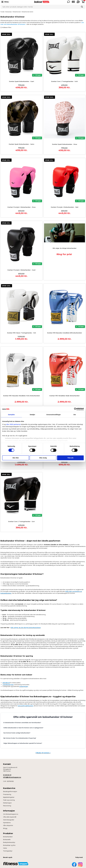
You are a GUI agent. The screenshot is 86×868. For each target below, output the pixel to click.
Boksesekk (7, 839)
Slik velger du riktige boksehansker (65, 248)
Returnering (7, 806)
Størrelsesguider (9, 820)
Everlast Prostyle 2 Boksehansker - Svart (22, 270)
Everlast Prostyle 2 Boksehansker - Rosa (21, 207)
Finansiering (7, 794)
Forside (2, 12)
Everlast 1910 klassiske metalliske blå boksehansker (65, 333)
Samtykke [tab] (11, 415)
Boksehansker (8, 837)
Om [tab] (75, 415)
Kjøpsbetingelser (9, 797)
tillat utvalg (43, 458)
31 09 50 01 (7, 775)
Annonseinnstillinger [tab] (54, 415)
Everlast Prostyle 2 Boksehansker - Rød (65, 207)
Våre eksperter (8, 825)
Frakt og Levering (9, 800)
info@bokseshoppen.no (12, 777)
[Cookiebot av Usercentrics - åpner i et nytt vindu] (75, 409)
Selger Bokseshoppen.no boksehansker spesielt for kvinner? (23, 743)
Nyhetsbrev (7, 823)
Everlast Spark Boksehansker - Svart (22, 81)
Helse (5, 848)
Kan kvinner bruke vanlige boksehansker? (17, 733)
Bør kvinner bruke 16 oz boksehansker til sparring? (20, 738)
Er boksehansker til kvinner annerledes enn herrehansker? (22, 723)
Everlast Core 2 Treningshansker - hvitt (64, 81)
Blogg (5, 828)
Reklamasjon (7, 803)
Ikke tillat (16, 458)
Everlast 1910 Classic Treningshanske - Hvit (22, 333)
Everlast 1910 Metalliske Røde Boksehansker (65, 396)
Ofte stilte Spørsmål (10, 817)
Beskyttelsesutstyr (9, 842)
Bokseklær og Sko (9, 845)
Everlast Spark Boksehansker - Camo (22, 144)
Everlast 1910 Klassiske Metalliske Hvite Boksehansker (22, 396)
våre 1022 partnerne (13, 424)
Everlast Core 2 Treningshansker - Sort (21, 521)
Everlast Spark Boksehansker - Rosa (65, 144)
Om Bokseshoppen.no (11, 814)
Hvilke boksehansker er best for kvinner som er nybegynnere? (23, 728)
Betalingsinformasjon (10, 791)
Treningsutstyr (8, 851)
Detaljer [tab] (32, 415)
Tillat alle (70, 458)
